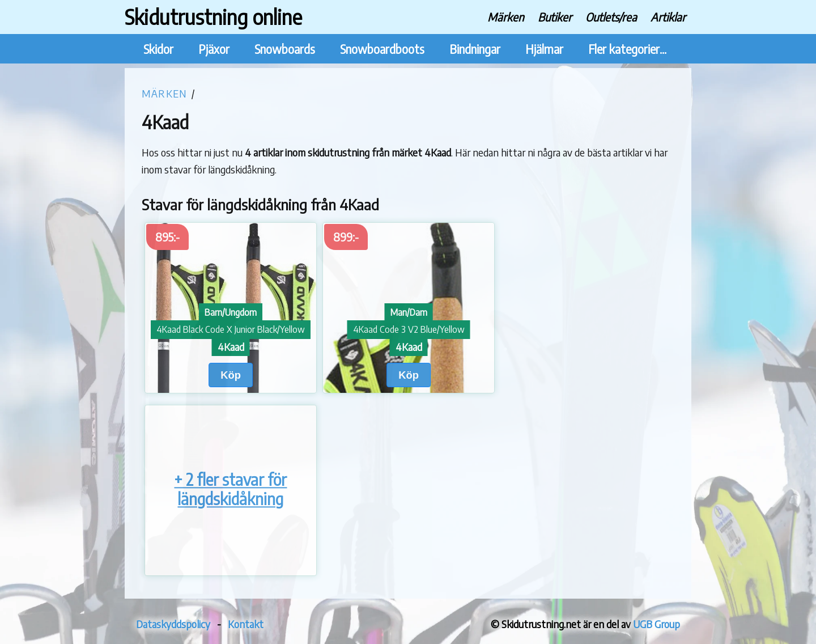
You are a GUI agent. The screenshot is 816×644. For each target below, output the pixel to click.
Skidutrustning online (213, 17)
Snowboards (285, 49)
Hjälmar (544, 49)
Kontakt (246, 624)
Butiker (555, 17)
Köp (231, 375)
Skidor (158, 49)
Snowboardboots (382, 49)
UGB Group (656, 624)
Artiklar (668, 17)
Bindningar (475, 49)
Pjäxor (214, 49)
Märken (506, 17)
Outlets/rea (611, 17)
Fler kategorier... (627, 49)
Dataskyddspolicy (173, 624)
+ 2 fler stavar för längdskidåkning (230, 490)
